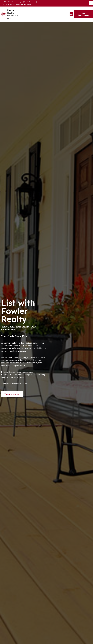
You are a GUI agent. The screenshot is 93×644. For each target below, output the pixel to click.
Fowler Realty (11, 12)
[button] (71, 14)
